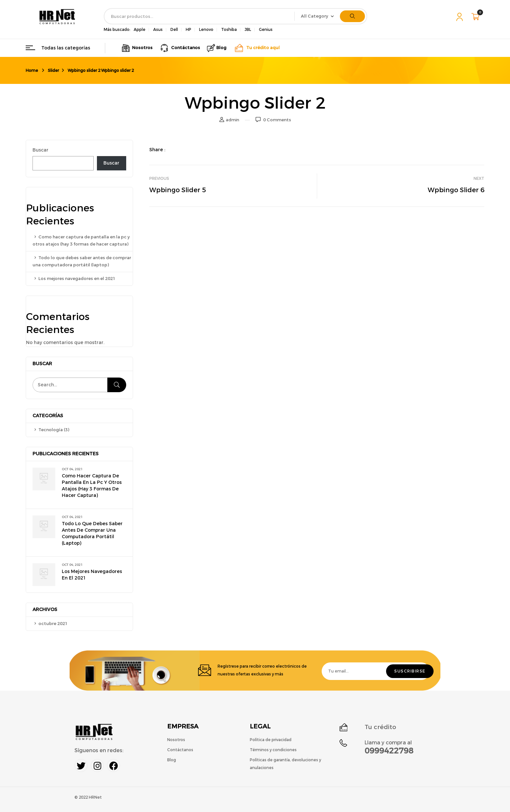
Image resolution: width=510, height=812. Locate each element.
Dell (174, 30)
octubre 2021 (53, 624)
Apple (140, 30)
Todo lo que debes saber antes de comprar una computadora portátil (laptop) (92, 533)
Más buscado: (117, 30)
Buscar (40, 150)
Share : (157, 150)
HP (188, 30)
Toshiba (229, 30)
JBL (248, 30)
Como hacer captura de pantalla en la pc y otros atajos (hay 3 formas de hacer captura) (92, 486)
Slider (53, 71)
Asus (158, 30)
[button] (476, 17)
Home (32, 71)
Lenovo (206, 30)
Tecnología (51, 430)
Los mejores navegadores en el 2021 (77, 279)
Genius (266, 30)
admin (232, 120)
